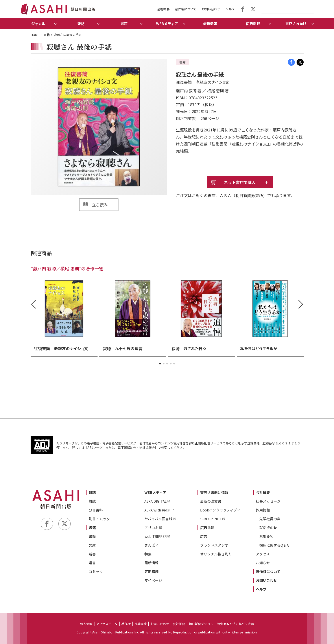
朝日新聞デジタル (201, 624)
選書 (92, 563)
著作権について (186, 9)
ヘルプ (230, 9)
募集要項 (266, 536)
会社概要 (163, 9)
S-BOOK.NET (211, 519)
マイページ (153, 580)
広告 (204, 536)
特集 (148, 554)
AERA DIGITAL (156, 501)
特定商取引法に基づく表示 (236, 624)
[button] (160, 364)
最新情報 (210, 24)
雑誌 (92, 492)
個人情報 (86, 624)
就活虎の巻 (268, 528)
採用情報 (263, 510)
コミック (96, 571)
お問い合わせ (211, 9)
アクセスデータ (107, 624)
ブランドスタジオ (214, 545)
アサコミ (151, 528)
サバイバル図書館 (158, 519)
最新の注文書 (211, 501)
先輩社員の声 (270, 519)
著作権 (126, 624)
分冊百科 (96, 510)
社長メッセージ (268, 501)
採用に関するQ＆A (274, 545)
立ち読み (100, 205)
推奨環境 (140, 624)
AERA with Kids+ (158, 510)
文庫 (92, 545)
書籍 (47, 35)
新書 (92, 554)
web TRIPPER (156, 536)
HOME (35, 35)
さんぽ (150, 545)
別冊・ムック (99, 519)
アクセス (263, 554)
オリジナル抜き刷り (216, 554)
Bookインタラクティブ (219, 510)
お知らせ (263, 563)
